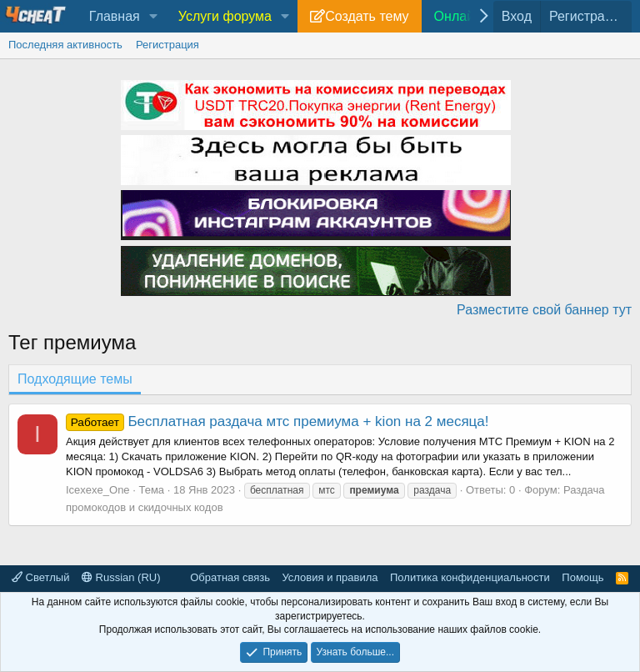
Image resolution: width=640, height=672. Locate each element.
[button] (154, 17)
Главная (115, 16)
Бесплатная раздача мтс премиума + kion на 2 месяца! (277, 421)
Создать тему (367, 16)
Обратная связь (230, 577)
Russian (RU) (121, 577)
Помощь (582, 577)
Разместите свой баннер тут (544, 310)
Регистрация (167, 45)
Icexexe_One (98, 490)
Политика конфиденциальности (470, 577)
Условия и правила (330, 577)
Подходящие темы (75, 379)
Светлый (40, 577)
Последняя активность (65, 45)
